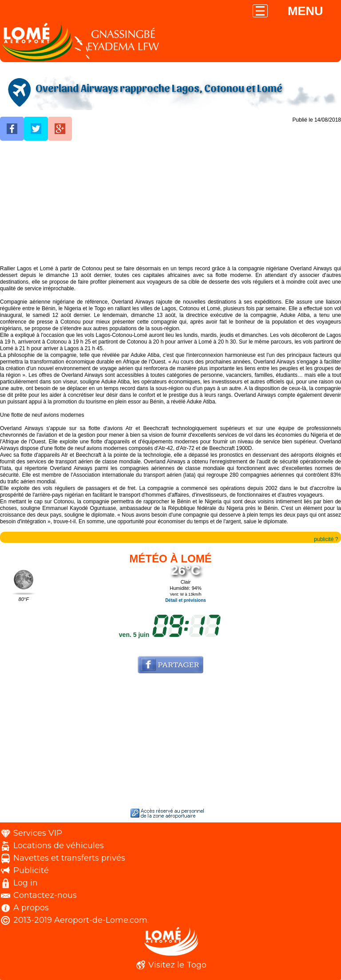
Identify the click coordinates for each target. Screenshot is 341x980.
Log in (26, 883)
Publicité (31, 870)
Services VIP (38, 833)
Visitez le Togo (177, 965)
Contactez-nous (45, 895)
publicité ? (326, 539)
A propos (31, 908)
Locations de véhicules (59, 846)
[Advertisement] (170, 203)
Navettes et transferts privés (69, 858)
